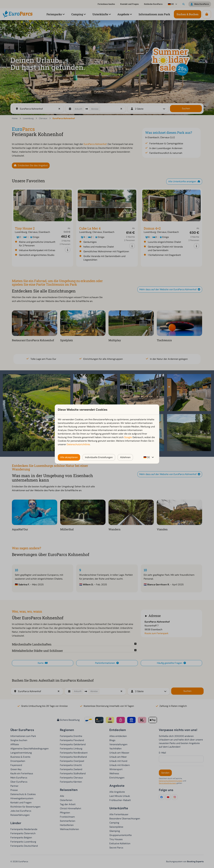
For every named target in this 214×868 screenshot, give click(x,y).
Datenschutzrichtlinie (78, 444)
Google (128, 437)
